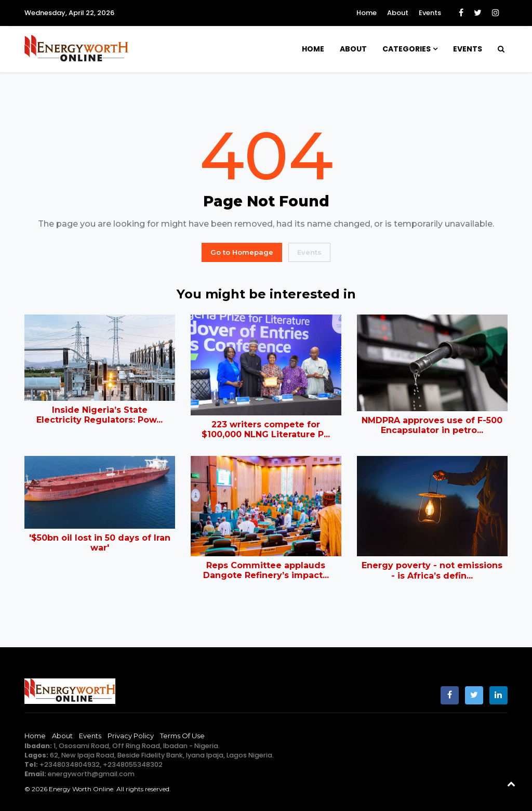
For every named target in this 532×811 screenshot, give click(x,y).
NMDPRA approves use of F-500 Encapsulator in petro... (432, 425)
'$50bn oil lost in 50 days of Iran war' (100, 543)
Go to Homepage (242, 252)
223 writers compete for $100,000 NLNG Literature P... (266, 429)
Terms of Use (182, 736)
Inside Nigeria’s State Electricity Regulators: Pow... (99, 415)
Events (430, 13)
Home (367, 13)
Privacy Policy (131, 736)
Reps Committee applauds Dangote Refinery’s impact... (266, 570)
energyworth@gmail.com (91, 774)
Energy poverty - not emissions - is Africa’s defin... (432, 570)
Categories (407, 49)
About (398, 13)
